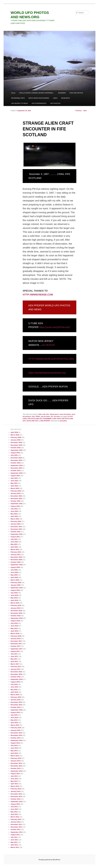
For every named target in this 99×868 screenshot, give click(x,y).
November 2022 (16, 498)
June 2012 (14, 809)
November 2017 (16, 644)
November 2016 (16, 674)
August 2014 (15, 743)
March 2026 (15, 435)
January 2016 (15, 700)
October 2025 (15, 448)
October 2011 (15, 829)
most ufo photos (65, 414)
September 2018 (17, 618)
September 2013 (17, 771)
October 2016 (15, 677)
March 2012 (15, 817)
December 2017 (16, 641)
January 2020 (15, 585)
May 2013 (14, 781)
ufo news (57, 416)
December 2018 (16, 611)
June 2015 (14, 718)
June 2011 (14, 840)
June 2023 (14, 481)
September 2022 (17, 504)
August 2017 (15, 651)
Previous (78, 111)
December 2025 (16, 442)
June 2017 (14, 656)
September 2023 (17, 473)
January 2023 (15, 493)
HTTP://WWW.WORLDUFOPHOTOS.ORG (51, 359)
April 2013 (14, 784)
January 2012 (15, 822)
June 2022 (14, 511)
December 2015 (16, 702)
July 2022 (14, 509)
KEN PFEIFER (45, 421)
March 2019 (15, 603)
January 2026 (15, 440)
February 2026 (16, 437)
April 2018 (14, 631)
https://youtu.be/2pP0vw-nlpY (55, 327)
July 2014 (14, 745)
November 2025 (16, 445)
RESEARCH (66, 98)
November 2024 (16, 460)
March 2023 (15, 488)
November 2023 (16, 468)
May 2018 (14, 628)
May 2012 (14, 812)
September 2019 (17, 588)
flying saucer (54, 414)
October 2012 (15, 799)
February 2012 (16, 819)
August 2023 (15, 476)
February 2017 (16, 667)
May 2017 (14, 659)
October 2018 (15, 616)
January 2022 (15, 524)
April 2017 (14, 661)
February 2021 (16, 552)
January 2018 (15, 639)
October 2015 (15, 707)
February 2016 (16, 697)
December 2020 (16, 557)
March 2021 (15, 549)
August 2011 (15, 835)
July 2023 (14, 478)
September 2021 (17, 534)
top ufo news (45, 416)
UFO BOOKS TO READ (19, 103)
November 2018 (16, 613)
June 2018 (14, 626)
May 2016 (14, 690)
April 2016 (14, 692)
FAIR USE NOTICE (76, 93)
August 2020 (15, 567)
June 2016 (14, 687)
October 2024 (15, 463)
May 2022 (14, 514)
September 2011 (17, 832)
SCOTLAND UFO (32, 421)
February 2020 (16, 583)
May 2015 (14, 720)
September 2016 (17, 679)
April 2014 (14, 753)
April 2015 (14, 723)
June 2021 (14, 542)
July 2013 (14, 776)
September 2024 (17, 465)
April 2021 (14, 547)
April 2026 (14, 432)
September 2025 (17, 450)
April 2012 (14, 814)
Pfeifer (38, 416)
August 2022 (15, 506)
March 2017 (15, 664)
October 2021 (15, 532)
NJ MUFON (48, 345)
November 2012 (16, 796)
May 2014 (14, 751)
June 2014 (14, 748)
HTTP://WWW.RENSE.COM (38, 295)
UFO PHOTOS (55, 103)
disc (48, 414)
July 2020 (14, 570)
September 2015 (17, 710)
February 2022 (16, 521)
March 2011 (15, 847)
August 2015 (15, 712)
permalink (63, 421)
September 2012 (17, 802)
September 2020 (17, 565)
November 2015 (16, 705)
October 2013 (15, 768)
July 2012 (14, 807)
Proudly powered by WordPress (49, 860)
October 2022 (15, 501)
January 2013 (15, 791)
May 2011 (14, 842)
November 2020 (16, 560)
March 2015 (15, 725)
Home (13, 93)
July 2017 (14, 654)
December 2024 (16, 458)
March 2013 (15, 786)
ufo (52, 416)
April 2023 (14, 486)
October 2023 (15, 471)
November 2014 (16, 735)
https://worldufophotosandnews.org (47, 373)
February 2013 (16, 789)
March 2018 (15, 633)
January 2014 (15, 761)
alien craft (42, 414)
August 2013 (15, 774)
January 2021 (15, 555)
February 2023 (16, 491)
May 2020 (14, 575)
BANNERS (62, 93)
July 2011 (14, 837)
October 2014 (15, 738)
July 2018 (14, 623)
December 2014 (16, 733)
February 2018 (16, 636)
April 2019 (14, 600)
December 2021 (16, 527)
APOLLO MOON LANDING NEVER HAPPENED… (37, 93)
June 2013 (14, 779)
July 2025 (14, 455)
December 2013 (16, 763)
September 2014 (17, 740)
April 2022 (14, 516)
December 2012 (16, 794)
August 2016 (15, 682)
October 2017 (15, 646)
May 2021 (14, 544)
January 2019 (15, 608)
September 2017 (17, 649)
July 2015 (14, 715)
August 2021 (15, 537)
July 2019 (14, 593)
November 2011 (16, 827)
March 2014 (15, 756)
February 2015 (16, 728)
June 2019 (14, 595)
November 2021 (16, 529)
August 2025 (15, 453)
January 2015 (15, 730)
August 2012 (15, 804)
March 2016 (15, 695)
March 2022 (15, 519)
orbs (33, 416)
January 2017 (15, 669)
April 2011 (14, 845)
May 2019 (14, 598)
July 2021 (14, 539)
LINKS (55, 98)
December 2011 (16, 824)
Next (86, 111)
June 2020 (14, 572)
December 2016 (16, 672)
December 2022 (16, 496)
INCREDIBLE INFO (18, 98)
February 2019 (16, 605)
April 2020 (14, 577)
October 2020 (15, 562)
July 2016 (14, 684)
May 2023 (14, 483)
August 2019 (15, 590)
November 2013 (16, 766)
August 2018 (15, 621)
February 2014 (16, 758)
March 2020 (15, 580)
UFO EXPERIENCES (39, 103)
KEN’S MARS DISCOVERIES (39, 98)
